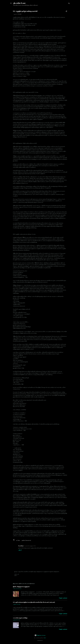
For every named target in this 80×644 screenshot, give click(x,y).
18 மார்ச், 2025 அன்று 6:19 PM (30, 546)
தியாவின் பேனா (20, 3)
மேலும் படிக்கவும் (63, 598)
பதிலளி (20, 550)
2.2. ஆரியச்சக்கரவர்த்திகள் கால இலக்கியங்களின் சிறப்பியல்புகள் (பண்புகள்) (34, 602)
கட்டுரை (18, 540)
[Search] (69, 4)
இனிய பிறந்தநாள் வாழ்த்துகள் (21, 587)
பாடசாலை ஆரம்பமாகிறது (20, 618)
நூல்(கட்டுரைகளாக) (26, 540)
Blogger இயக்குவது (40, 635)
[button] (66, 11)
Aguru (45, 638)
